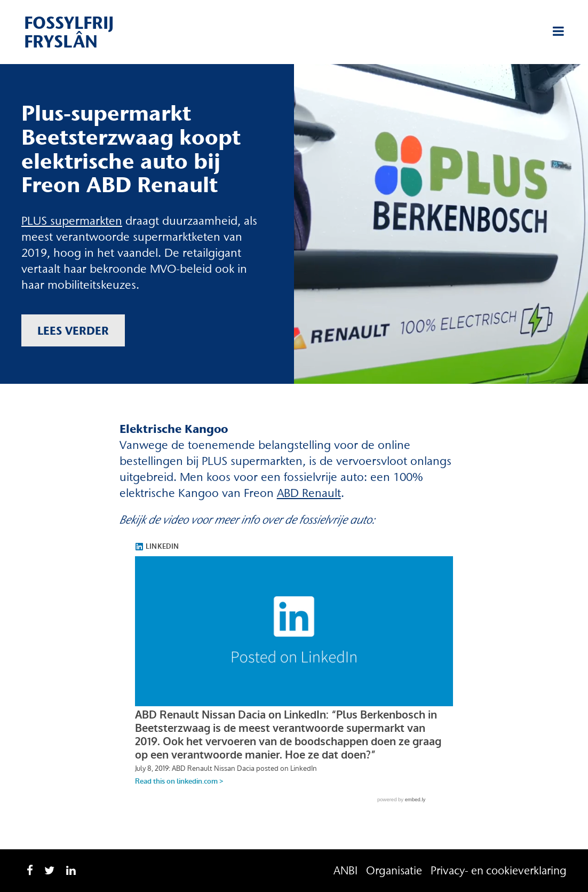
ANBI (345, 870)
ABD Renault (309, 493)
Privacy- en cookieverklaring (499, 870)
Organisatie (394, 870)
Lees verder (73, 330)
